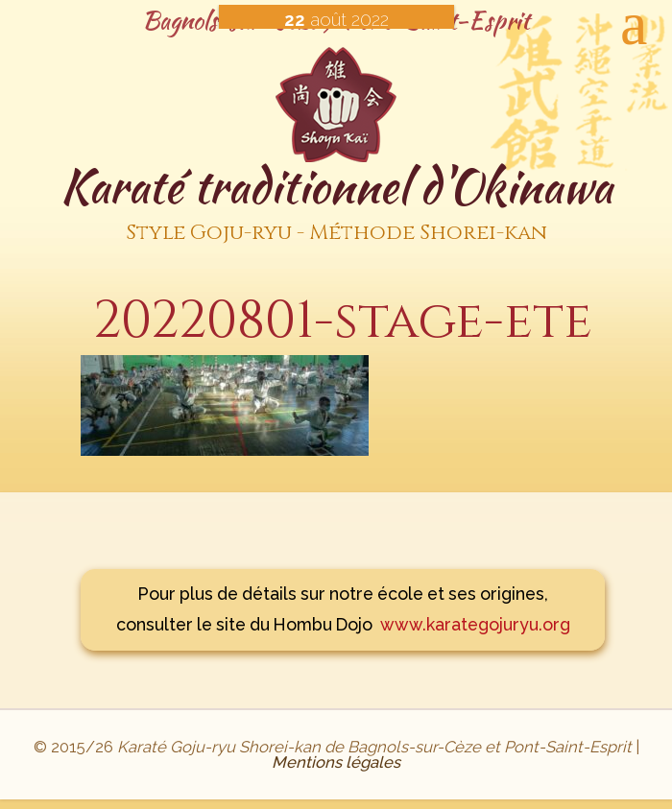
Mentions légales (336, 762)
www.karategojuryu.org (475, 624)
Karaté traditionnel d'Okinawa (336, 204)
